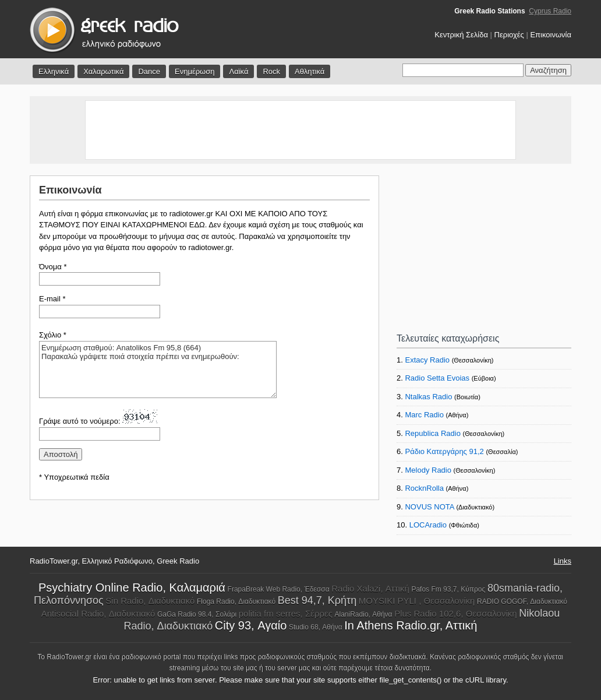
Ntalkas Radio (428, 397)
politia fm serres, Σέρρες (286, 613)
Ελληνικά (54, 71)
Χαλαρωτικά (103, 71)
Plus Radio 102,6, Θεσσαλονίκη (455, 613)
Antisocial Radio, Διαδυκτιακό (98, 613)
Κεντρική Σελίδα (461, 35)
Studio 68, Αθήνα (316, 627)
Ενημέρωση (195, 71)
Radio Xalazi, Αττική (370, 588)
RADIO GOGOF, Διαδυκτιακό (522, 601)
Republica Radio (432, 433)
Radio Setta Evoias (437, 378)
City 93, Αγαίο (251, 625)
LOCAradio (428, 525)
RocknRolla (424, 488)
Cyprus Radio (550, 11)
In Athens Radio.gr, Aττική (411, 625)
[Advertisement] (300, 130)
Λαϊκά (238, 71)
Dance (149, 71)
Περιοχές (509, 35)
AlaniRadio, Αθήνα (364, 614)
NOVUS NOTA (429, 507)
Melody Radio (428, 470)
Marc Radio (424, 415)
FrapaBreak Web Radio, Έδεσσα (279, 589)
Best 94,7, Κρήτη (317, 600)
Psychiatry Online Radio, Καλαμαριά (132, 588)
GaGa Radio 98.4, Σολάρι (197, 614)
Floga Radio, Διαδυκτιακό (236, 601)
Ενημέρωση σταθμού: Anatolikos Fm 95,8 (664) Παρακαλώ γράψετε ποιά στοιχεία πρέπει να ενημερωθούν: (158, 370)
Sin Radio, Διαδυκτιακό (150, 601)
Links (563, 561)
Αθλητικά (310, 71)
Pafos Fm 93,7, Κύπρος (448, 589)
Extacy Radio (427, 360)
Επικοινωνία (551, 35)
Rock (271, 71)
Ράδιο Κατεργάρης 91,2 (444, 451)
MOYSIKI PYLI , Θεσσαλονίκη (417, 601)
